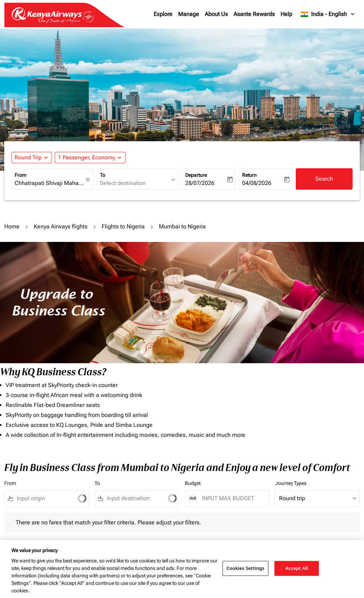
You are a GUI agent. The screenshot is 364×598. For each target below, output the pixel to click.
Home (12, 226)
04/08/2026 (257, 183)
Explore (163, 14)
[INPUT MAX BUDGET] (232, 498)
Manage (189, 14)
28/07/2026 (200, 183)
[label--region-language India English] (328, 14)
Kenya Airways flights (61, 226)
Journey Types (291, 483)
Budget (193, 483)
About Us (216, 14)
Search (324, 179)
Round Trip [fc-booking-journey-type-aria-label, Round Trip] (28, 157)
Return (249, 175)
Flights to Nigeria (123, 226)
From (20, 175)
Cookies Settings (245, 568)
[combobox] (49, 183)
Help (286, 14)
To (103, 175)
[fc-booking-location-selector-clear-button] (89, 179)
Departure (196, 175)
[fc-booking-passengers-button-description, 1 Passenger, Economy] (87, 158)
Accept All (297, 568)
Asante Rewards (254, 14)
